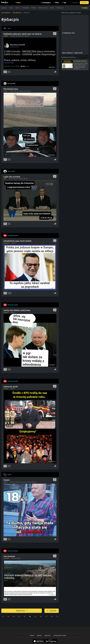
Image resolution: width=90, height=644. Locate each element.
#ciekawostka (19, 36)
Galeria (18, 8)
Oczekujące (47, 3)
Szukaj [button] (85, 8)
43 (25, 616)
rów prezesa (9, 556)
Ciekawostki (26, 8)
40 (41, 616)
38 (52, 616)
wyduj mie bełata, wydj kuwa (17, 310)
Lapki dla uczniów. (12, 177)
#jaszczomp (24, 482)
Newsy (52, 8)
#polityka (13, 36)
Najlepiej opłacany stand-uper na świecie (23, 34)
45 (14, 616)
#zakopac (14, 558)
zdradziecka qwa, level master (18, 241)
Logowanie (75, 3)
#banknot (12, 91)
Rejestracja (84, 3)
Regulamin (48, 635)
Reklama (39, 635)
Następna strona (22, 611)
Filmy (57, 3)
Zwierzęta (4, 8)
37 (57, 616)
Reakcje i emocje (43, 8)
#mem (14, 179)
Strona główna (6, 13)
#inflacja (30, 482)
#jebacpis (27, 36)
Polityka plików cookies (60, 635)
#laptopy (21, 179)
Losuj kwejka (52, 611)
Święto (7, 480)
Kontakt (32, 635)
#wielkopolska (23, 91)
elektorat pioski (11, 387)
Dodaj (18, 3)
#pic (23, 36)
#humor (11, 179)
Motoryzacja (60, 8)
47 (3, 616)
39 (46, 616)
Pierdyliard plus (11, 89)
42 (30, 616)
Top (65, 3)
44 (19, 616)
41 (35, 616)
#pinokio (17, 91)
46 (8, 616)
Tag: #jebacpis (17, 13)
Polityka (34, 8)
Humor (11, 8)
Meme (5, 179)
